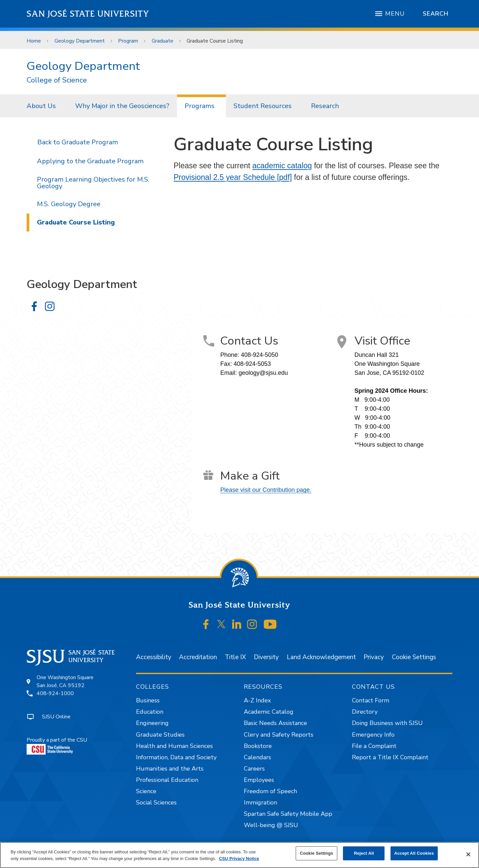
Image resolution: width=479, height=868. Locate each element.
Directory (365, 712)
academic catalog (282, 166)
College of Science (57, 80)
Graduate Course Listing (215, 41)
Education (150, 712)
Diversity (266, 657)
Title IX (235, 657)
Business (148, 700)
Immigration (260, 802)
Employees (259, 780)
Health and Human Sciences (174, 746)
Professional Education (167, 780)
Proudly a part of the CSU (57, 745)
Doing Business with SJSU (387, 723)
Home (34, 41)
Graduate (162, 41)
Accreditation (198, 657)
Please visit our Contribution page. (266, 490)
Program (128, 41)
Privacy (374, 657)
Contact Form (371, 700)
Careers (254, 769)
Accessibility (154, 657)
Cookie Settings (414, 657)
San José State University (88, 14)
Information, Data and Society (176, 757)
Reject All (364, 853)
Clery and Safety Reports (279, 735)
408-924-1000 (55, 693)
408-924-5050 (259, 355)
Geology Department (80, 41)
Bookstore (258, 746)
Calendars (257, 757)
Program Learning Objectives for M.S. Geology (93, 183)
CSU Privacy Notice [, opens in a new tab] (239, 859)
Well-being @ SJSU (271, 825)
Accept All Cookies (414, 853)
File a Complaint (374, 746)
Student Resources (263, 106)
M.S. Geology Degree (69, 204)
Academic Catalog (269, 712)
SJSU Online (56, 717)
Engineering (152, 723)
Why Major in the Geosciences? (122, 106)
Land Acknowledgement (321, 657)
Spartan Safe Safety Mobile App (288, 814)
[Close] (468, 854)
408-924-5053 (252, 364)
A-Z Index (257, 700)
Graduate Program (90, 142)
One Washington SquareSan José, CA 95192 (65, 681)
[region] (239, 855)
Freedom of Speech (270, 791)
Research (325, 106)
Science (146, 791)
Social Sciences (156, 802)
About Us (41, 106)
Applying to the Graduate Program (90, 161)
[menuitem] (43, 106)
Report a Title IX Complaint (390, 757)
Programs (200, 106)
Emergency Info (373, 735)
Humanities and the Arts (170, 769)
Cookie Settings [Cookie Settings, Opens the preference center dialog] (316, 853)
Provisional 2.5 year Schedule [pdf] (233, 177)
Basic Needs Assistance (275, 723)
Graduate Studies (160, 735)
